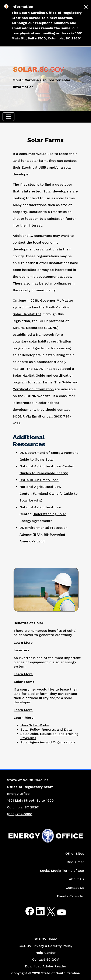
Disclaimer (75, 862)
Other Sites (75, 854)
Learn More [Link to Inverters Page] (23, 674)
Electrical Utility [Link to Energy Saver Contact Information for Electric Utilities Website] (35, 167)
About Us (76, 879)
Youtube (58, 914)
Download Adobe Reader (45, 966)
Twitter (47, 911)
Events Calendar (70, 896)
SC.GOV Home (45, 939)
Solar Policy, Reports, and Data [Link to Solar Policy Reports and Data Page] (46, 729)
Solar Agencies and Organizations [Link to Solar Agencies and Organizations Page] (48, 742)
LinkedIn (37, 911)
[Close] (86, 7)
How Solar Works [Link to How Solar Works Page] (35, 725)
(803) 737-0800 (20, 814)
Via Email (34, 416)
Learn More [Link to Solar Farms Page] (23, 710)
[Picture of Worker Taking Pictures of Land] (46, 589)
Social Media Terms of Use (62, 871)
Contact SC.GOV (45, 959)
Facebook (26, 911)
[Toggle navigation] (8, 117)
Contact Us (75, 888)
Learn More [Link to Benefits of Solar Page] (23, 642)
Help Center (45, 953)
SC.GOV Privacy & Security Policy (45, 946)
